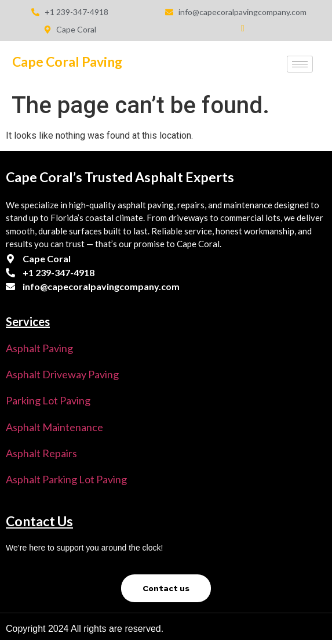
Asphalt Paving (39, 348)
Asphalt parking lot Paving (66, 479)
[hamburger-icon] (300, 64)
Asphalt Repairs (41, 453)
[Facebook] (236, 32)
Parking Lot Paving (48, 400)
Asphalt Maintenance (54, 427)
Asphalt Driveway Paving (62, 374)
